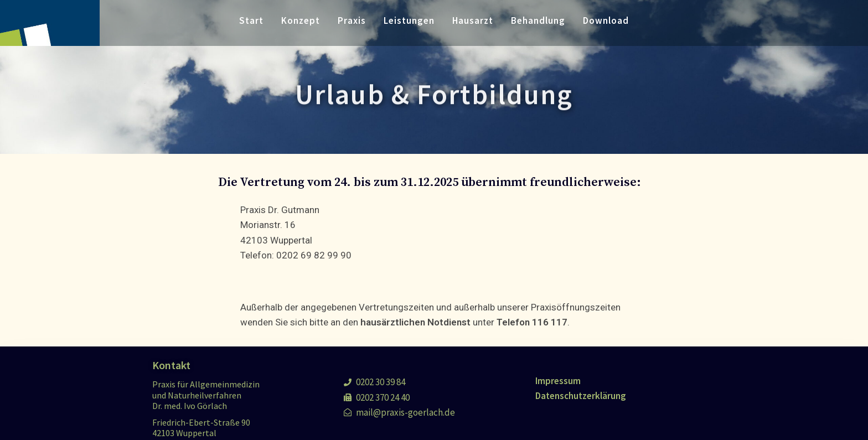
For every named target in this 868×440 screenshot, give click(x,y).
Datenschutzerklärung (581, 396)
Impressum (558, 381)
